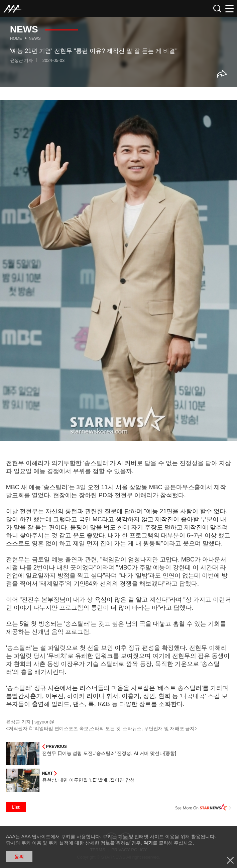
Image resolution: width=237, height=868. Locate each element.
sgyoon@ (44, 722)
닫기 (230, 860)
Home (16, 38)
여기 (148, 843)
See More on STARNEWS (203, 807)
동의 (19, 857)
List (16, 807)
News (35, 38)
